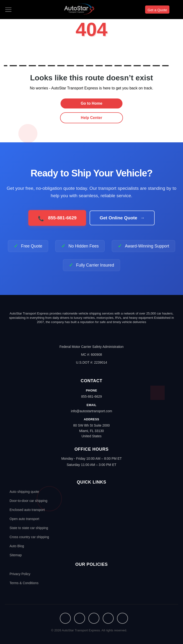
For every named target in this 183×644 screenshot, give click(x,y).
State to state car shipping (29, 528)
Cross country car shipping (29, 537)
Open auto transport (24, 519)
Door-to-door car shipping (28, 501)
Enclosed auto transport (27, 510)
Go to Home (92, 103)
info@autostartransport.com (92, 411)
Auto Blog (17, 546)
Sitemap (16, 555)
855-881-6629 (91, 397)
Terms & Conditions (24, 583)
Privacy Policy (20, 574)
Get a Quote (157, 10)
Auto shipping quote (24, 492)
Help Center (91, 118)
